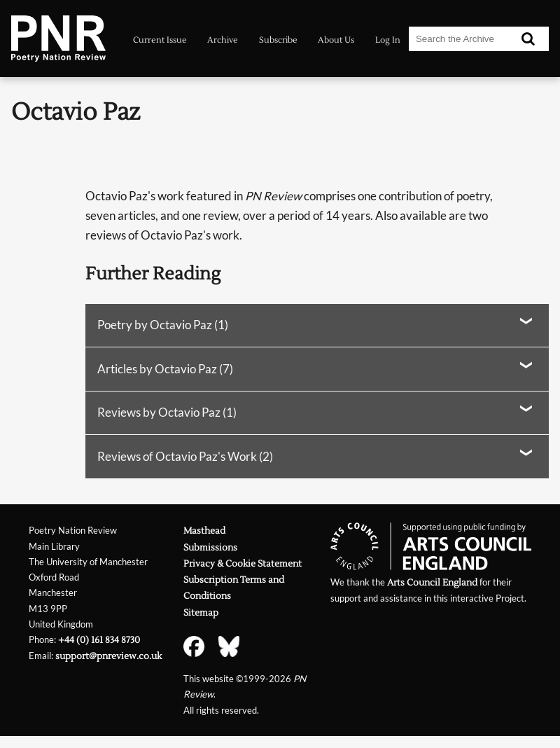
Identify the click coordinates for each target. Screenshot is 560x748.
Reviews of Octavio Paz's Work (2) (185, 456)
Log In (388, 40)
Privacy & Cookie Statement (243, 563)
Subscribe (278, 40)
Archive (223, 40)
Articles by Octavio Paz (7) (165, 369)
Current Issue (160, 40)
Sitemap (201, 612)
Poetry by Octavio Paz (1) (163, 325)
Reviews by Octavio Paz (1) (167, 412)
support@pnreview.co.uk (108, 656)
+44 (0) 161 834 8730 (99, 640)
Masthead (204, 531)
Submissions (210, 547)
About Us (336, 40)
